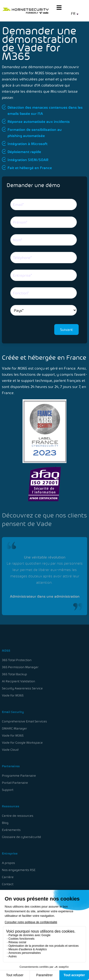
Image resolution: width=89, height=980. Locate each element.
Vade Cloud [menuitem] (10, 750)
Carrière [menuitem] (8, 876)
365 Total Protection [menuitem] (17, 661)
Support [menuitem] (8, 789)
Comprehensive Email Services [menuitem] (24, 722)
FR (73, 13)
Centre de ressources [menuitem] (18, 815)
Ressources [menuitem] (11, 806)
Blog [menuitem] (5, 822)
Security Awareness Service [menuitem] (22, 689)
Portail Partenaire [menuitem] (15, 782)
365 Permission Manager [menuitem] (20, 668)
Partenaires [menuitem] (11, 766)
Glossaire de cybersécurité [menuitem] (22, 836)
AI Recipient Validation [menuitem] (19, 682)
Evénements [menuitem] (11, 829)
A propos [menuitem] (9, 862)
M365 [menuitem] (6, 651)
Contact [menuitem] (8, 883)
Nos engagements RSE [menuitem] (19, 869)
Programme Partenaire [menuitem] (19, 775)
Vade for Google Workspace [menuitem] (22, 743)
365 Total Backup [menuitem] (15, 675)
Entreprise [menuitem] (10, 853)
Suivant (66, 329)
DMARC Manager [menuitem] (15, 728)
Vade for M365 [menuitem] (13, 696)
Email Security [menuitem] (13, 712)
